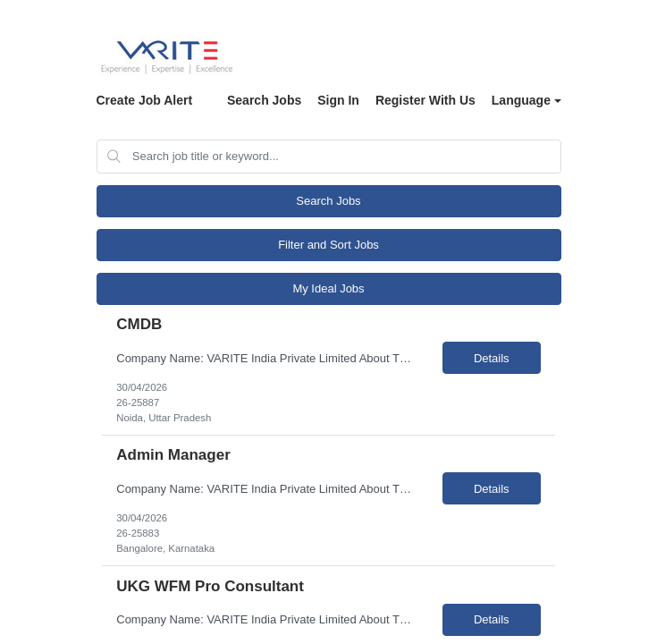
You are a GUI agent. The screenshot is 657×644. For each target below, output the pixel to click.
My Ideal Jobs (328, 288)
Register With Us (425, 100)
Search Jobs (264, 100)
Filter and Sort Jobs (328, 245)
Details (492, 358)
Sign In (338, 100)
